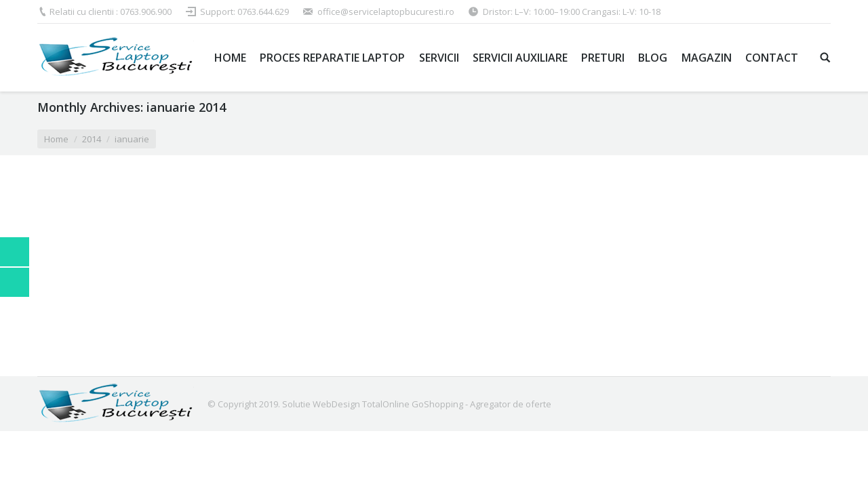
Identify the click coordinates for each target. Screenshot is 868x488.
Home (56, 139)
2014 (92, 139)
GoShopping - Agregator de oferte (481, 404)
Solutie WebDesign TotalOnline (346, 404)
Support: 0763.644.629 (244, 12)
